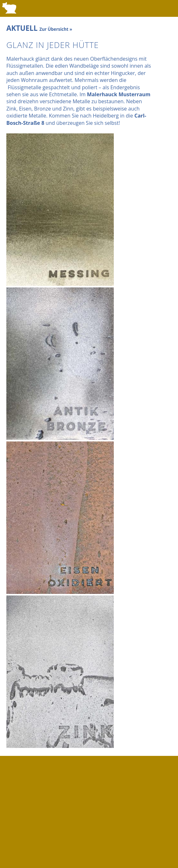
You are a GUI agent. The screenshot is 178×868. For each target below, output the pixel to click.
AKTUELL (39, 28)
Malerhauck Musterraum (119, 94)
